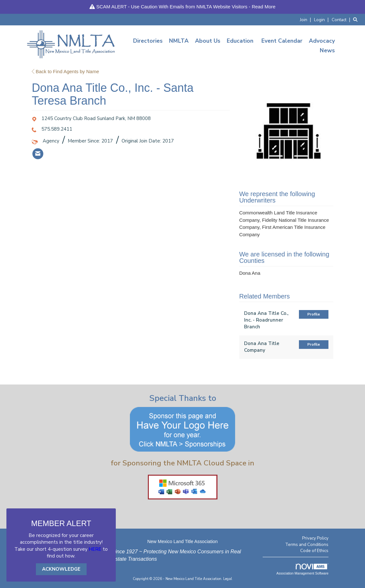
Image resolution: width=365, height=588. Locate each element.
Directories (148, 41)
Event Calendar (282, 41)
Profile (314, 314)
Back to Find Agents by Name (65, 71)
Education (240, 41)
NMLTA (179, 41)
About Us (208, 41)
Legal (228, 579)
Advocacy (322, 41)
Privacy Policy (315, 538)
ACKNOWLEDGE (61, 569)
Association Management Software (302, 569)
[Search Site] (357, 19)
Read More (264, 7)
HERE (95, 549)
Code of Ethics (314, 551)
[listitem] (306, 19)
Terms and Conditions (307, 545)
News (327, 50)
